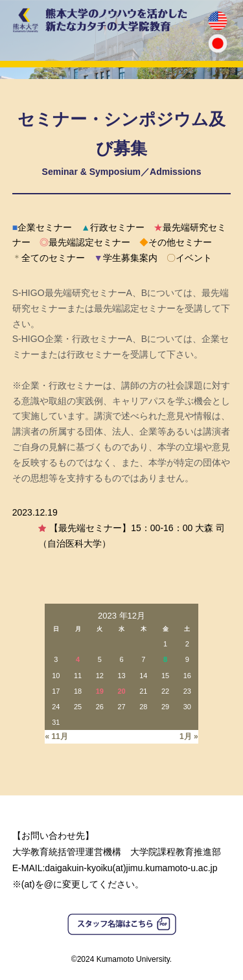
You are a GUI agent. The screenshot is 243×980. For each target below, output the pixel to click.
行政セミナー (113, 227)
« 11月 (56, 736)
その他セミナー (176, 242)
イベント (189, 258)
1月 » (189, 736)
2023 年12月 (121, 616)
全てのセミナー (49, 258)
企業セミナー (42, 227)
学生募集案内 (126, 258)
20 (121, 691)
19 (100, 691)
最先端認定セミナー (85, 242)
